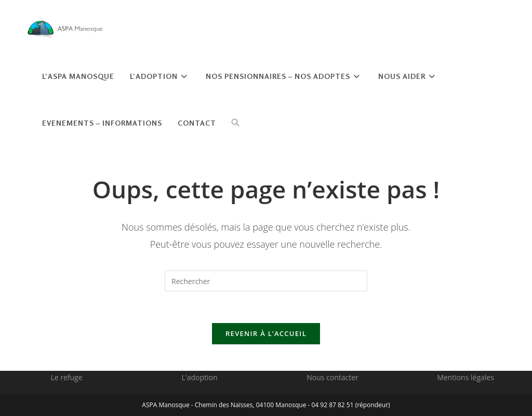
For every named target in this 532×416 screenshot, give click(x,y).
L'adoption (199, 377)
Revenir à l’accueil (266, 333)
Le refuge (66, 377)
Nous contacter (332, 377)
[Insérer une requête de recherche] (266, 281)
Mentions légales (465, 377)
